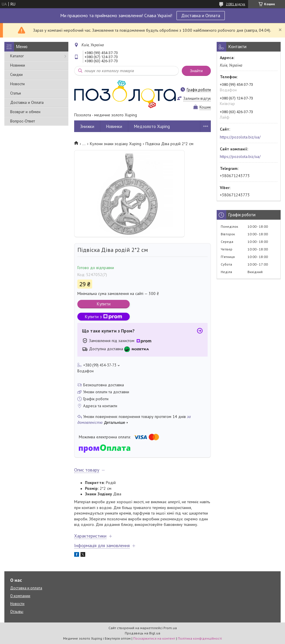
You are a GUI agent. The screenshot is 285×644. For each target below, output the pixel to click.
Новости (17, 84)
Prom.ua (170, 628)
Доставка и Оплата (201, 15)
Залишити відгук (197, 98)
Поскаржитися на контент (154, 638)
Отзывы (17, 612)
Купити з (104, 317)
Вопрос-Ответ (23, 121)
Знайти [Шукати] (196, 71)
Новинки (18, 65)
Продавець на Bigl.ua (142, 633)
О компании (20, 596)
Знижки (87, 126)
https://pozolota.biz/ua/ (240, 137)
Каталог (17, 56)
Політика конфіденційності (200, 638)
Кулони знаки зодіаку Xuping (116, 144)
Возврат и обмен (25, 112)
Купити (104, 304)
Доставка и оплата (26, 588)
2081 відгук (236, 4)
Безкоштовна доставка (104, 385)
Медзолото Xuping (152, 126)
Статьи (16, 93)
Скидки (16, 74)
